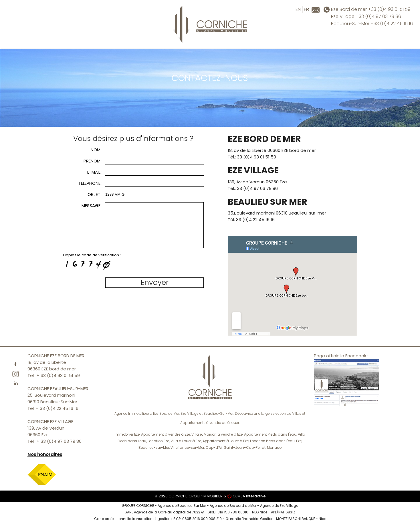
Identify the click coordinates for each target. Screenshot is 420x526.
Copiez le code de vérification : (92, 255)
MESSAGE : (92, 206)
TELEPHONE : (90, 183)
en (298, 9)
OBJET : (95, 194)
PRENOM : (93, 161)
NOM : (97, 150)
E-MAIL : (95, 172)
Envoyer (155, 282)
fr (306, 9)
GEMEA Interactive (249, 496)
